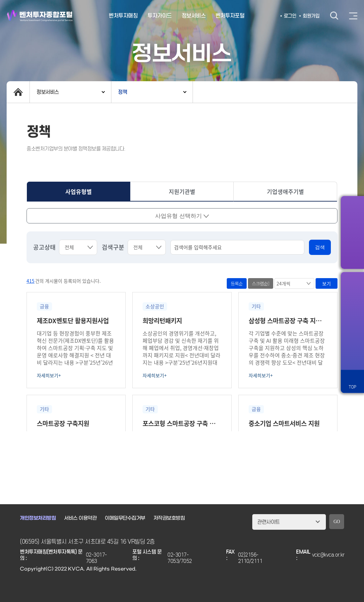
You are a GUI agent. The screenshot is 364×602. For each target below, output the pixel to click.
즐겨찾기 (352, 312)
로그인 (290, 16)
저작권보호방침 (169, 518)
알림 (352, 288)
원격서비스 (352, 358)
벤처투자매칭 (123, 16)
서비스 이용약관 (80, 518)
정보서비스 (194, 16)
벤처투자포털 (230, 16)
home (18, 92)
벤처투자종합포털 (40, 16)
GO (337, 522)
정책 (122, 92)
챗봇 (352, 335)
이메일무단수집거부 (125, 518)
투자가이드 (160, 16)
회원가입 (311, 16)
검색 (334, 16)
